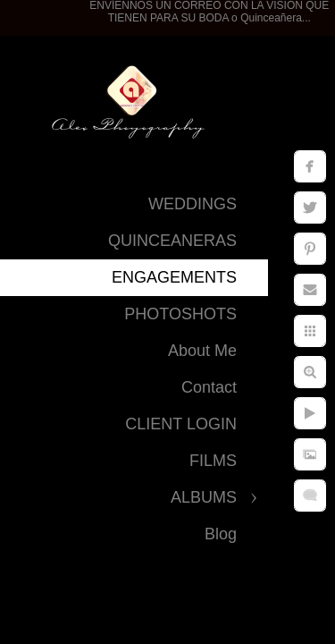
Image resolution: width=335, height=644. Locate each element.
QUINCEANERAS (172, 241)
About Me (202, 351)
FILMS (213, 461)
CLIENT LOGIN (181, 424)
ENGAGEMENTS (174, 277)
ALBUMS (204, 497)
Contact (209, 387)
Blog (221, 534)
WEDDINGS (193, 204)
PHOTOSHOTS (180, 314)
